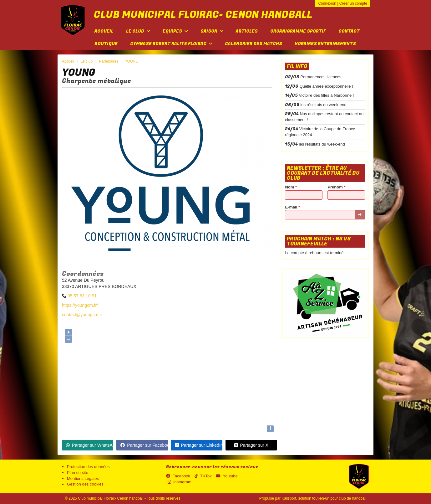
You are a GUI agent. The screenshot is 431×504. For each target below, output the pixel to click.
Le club (138, 31)
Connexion (327, 3)
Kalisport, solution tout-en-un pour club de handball (324, 498)
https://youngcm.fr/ (80, 305)
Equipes (175, 31)
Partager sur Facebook (144, 445)
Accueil (104, 31)
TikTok (203, 476)
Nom (291, 187)
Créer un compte (353, 3)
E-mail (292, 207)
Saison (212, 31)
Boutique (106, 44)
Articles (247, 31)
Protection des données (88, 467)
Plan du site (78, 473)
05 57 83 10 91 (82, 296)
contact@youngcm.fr (82, 315)
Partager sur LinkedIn (199, 445)
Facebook (178, 476)
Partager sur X (251, 445)
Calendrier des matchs (254, 44)
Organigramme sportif (298, 31)
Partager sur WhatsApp (90, 445)
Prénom (336, 187)
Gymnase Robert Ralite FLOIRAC (171, 44)
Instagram (180, 482)
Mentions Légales (83, 478)
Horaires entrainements (325, 44)
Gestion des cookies (85, 484)
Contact (349, 31)
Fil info (297, 66)
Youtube (227, 476)
